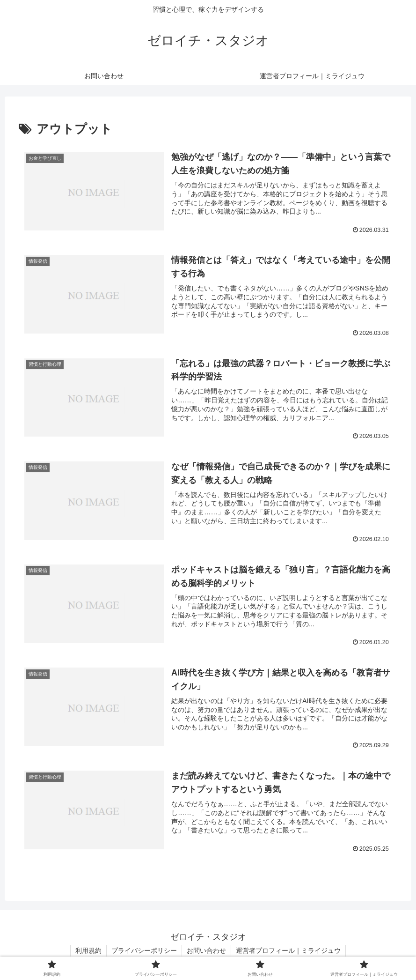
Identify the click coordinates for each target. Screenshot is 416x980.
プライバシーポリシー (144, 950)
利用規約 (88, 950)
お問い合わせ (206, 950)
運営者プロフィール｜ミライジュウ (288, 950)
